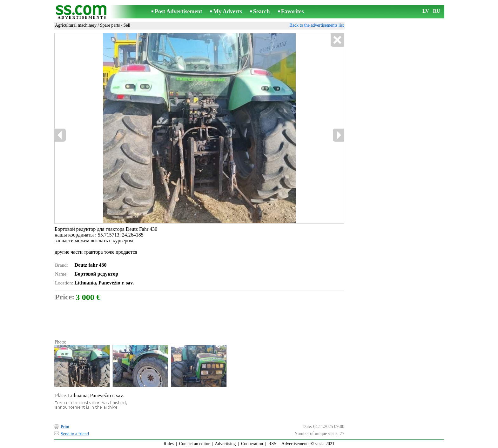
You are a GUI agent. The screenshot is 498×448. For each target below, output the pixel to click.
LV (426, 11)
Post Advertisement (178, 11)
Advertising (225, 444)
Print (65, 427)
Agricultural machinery (76, 25)
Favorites (293, 11)
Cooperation (252, 444)
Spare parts (110, 25)
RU (437, 11)
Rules (169, 444)
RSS (272, 444)
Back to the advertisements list (317, 25)
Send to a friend (75, 434)
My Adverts (227, 11)
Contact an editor (194, 444)
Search (262, 11)
